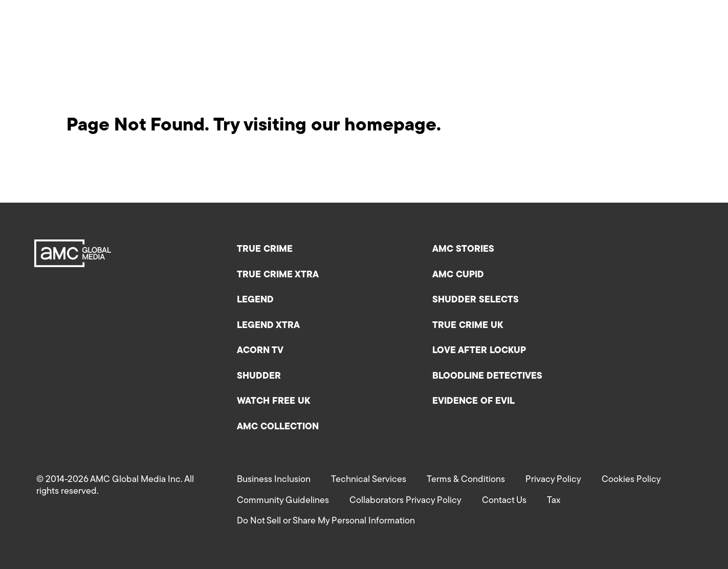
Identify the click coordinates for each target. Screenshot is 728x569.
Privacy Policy (553, 480)
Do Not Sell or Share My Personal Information (326, 521)
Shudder (259, 376)
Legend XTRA (268, 326)
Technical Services (369, 480)
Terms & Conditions (466, 480)
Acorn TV (260, 351)
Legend (255, 300)
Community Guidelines (283, 501)
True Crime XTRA (278, 275)
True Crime (265, 249)
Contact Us (504, 501)
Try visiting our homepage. (327, 126)
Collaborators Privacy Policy (405, 501)
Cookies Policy (631, 480)
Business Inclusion (274, 480)
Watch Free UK (273, 401)
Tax (554, 501)
